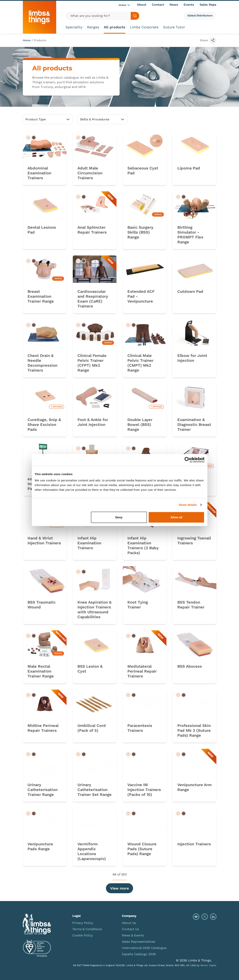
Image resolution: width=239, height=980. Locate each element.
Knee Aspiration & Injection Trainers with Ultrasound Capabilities (95, 610)
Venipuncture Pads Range (40, 846)
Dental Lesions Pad (42, 230)
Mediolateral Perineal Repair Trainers (142, 671)
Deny (119, 517)
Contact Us (130, 929)
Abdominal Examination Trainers (39, 173)
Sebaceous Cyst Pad (143, 171)
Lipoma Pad (189, 168)
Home (27, 40)
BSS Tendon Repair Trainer (191, 605)
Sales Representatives (139, 942)
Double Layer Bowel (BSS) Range (140, 425)
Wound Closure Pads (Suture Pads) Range (142, 849)
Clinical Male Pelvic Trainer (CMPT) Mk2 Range (140, 363)
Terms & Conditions (87, 929)
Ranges (93, 27)
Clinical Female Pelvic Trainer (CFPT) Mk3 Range (92, 363)
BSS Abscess (190, 666)
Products (40, 40)
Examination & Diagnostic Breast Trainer (194, 425)
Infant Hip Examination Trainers (89, 543)
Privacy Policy (83, 923)
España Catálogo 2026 (139, 954)
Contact (158, 5)
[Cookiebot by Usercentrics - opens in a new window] (187, 460)
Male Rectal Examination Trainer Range (41, 671)
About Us (129, 923)
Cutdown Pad (190, 291)
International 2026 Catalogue (144, 948)
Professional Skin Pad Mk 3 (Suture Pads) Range (194, 730)
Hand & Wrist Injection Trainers (44, 541)
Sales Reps (208, 5)
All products (115, 27)
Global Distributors (200, 15)
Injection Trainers (194, 844)
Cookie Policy (83, 935)
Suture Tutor (174, 27)
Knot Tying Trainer (138, 605)
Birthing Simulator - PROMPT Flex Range (190, 235)
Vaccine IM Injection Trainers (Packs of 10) (144, 790)
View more (119, 888)
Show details (188, 505)
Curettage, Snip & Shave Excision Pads (44, 425)
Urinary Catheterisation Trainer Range (43, 790)
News (174, 5)
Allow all (176, 517)
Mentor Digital (208, 965)
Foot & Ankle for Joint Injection (93, 422)
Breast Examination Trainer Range (41, 296)
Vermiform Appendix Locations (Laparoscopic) (92, 851)
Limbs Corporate (144, 27)
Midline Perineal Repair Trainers (43, 728)
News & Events (133, 935)
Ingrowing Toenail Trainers (194, 541)
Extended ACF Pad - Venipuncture (141, 296)
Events (189, 5)
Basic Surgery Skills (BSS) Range (140, 232)
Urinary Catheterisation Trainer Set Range (95, 790)
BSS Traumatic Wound (42, 605)
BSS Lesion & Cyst (90, 669)
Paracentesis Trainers (140, 728)
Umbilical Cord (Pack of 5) (92, 728)
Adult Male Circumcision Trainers (90, 173)
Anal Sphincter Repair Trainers (92, 230)
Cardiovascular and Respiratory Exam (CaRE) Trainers (93, 299)
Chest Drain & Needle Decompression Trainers (42, 363)
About (142, 5)
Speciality (74, 27)
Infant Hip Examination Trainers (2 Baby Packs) (143, 545)
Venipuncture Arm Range (195, 787)
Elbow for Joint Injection (192, 358)
